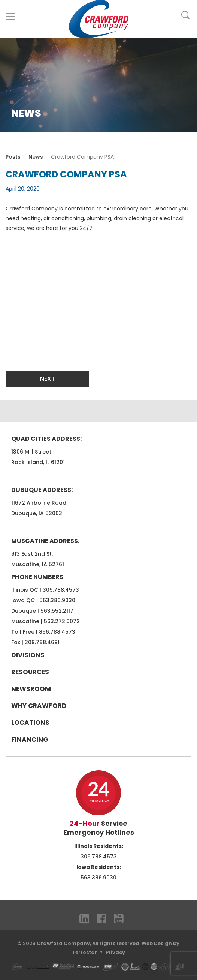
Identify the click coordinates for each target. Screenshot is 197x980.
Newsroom (31, 689)
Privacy (115, 952)
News (36, 157)
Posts (13, 157)
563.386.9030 (57, 600)
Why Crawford (39, 706)
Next (48, 379)
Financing (30, 740)
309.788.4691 (42, 642)
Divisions (28, 655)
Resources (30, 672)
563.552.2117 (57, 611)
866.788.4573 (57, 632)
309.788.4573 (61, 590)
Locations (30, 723)
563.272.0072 (62, 621)
